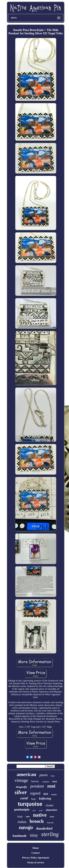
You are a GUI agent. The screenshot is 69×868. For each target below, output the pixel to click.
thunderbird (44, 828)
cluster (49, 805)
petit (34, 810)
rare (28, 817)
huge (33, 799)
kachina (54, 795)
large (20, 816)
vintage (21, 780)
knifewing (45, 799)
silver (21, 792)
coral (24, 798)
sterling (50, 834)
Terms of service (36, 862)
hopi (53, 776)
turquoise (30, 804)
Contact (36, 853)
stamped (45, 782)
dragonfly (21, 787)
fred (55, 782)
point (41, 810)
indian (22, 822)
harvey (35, 781)
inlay (34, 835)
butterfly (50, 823)
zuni (51, 786)
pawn (44, 775)
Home (36, 848)
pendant (37, 786)
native (40, 815)
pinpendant (51, 810)
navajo (26, 827)
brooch (37, 821)
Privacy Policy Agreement (36, 858)
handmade (20, 836)
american (27, 774)
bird (46, 794)
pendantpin (22, 809)
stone (52, 817)
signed (35, 793)
